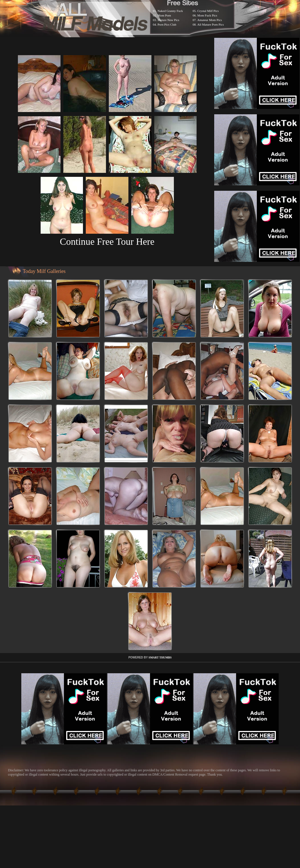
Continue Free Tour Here (107, 242)
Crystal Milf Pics (208, 11)
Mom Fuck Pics (207, 15)
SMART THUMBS (160, 657)
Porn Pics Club (167, 24)
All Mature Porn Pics (211, 24)
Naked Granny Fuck (170, 11)
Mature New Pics (168, 20)
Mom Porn (164, 15)
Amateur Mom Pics (210, 20)
